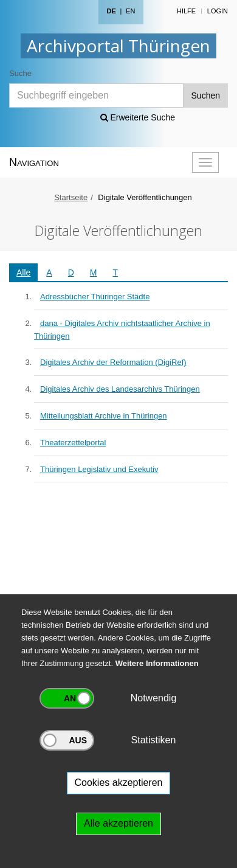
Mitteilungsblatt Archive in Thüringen (104, 416)
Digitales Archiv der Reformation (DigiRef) (113, 362)
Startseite (71, 197)
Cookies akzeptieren (119, 783)
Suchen (206, 95)
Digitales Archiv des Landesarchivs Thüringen (120, 389)
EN (130, 11)
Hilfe (186, 11)
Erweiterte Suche (138, 117)
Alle (23, 273)
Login (218, 11)
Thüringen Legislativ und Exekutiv (99, 469)
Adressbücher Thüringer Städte (95, 297)
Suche (20, 73)
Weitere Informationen (157, 663)
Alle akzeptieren (118, 823)
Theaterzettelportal (73, 443)
